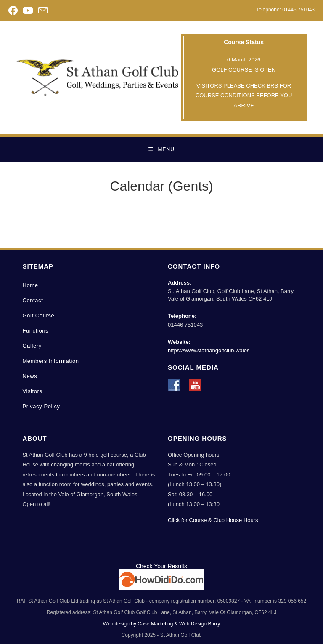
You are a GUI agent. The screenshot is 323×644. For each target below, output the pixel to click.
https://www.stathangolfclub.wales (209, 350)
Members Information (50, 361)
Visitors (32, 391)
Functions (35, 331)
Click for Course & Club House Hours (213, 520)
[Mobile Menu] (161, 149)
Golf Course (38, 315)
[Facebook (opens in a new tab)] (14, 11)
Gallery (32, 346)
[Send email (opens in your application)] (43, 11)
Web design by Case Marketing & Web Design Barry (161, 624)
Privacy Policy (41, 406)
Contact (33, 300)
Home (30, 285)
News (30, 376)
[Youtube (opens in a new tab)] (28, 11)
